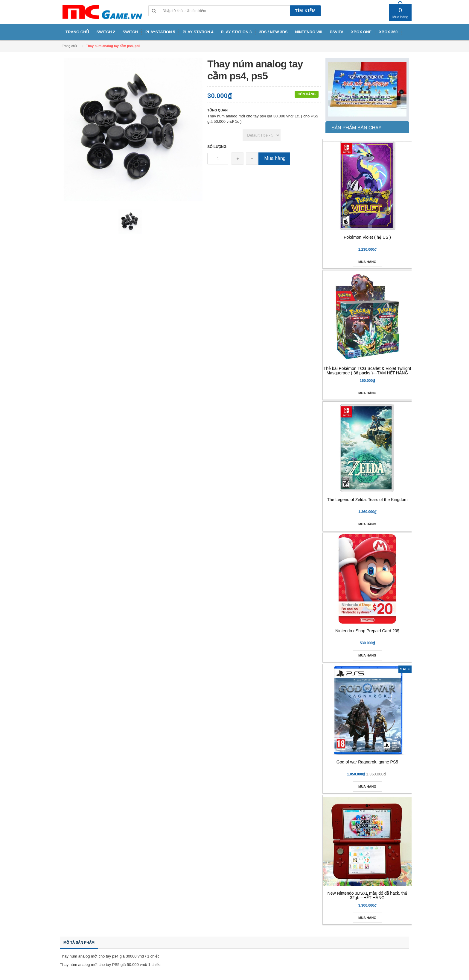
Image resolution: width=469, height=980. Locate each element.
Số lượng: (217, 147)
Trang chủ (69, 46)
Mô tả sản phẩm (79, 943)
